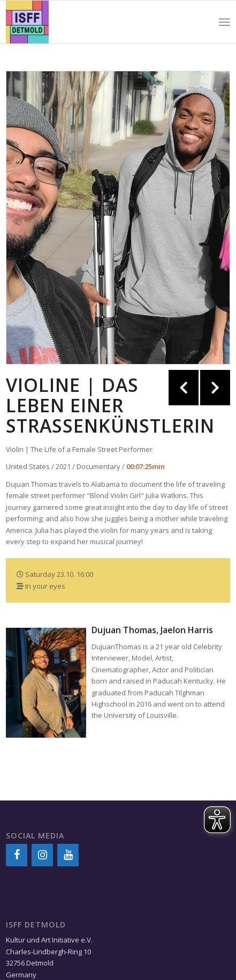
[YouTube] (68, 855)
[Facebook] (17, 855)
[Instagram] (42, 855)
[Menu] (224, 22)
